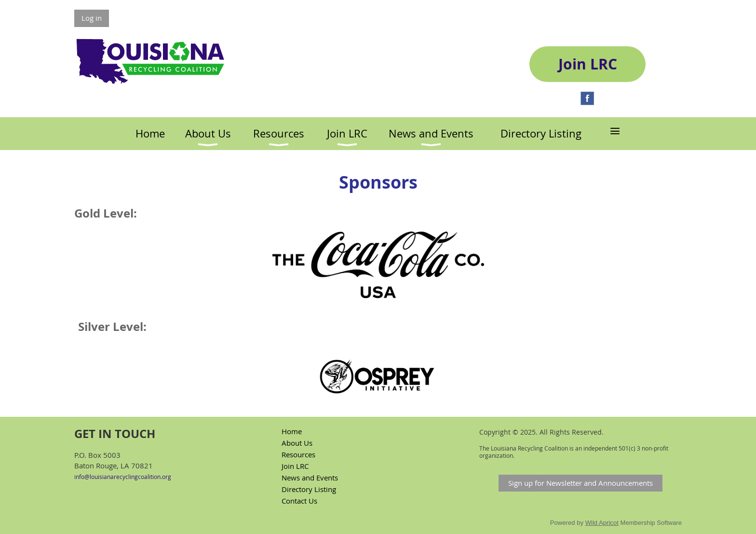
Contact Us (299, 501)
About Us (297, 443)
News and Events (310, 478)
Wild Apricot (602, 523)
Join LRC (295, 466)
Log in (92, 18)
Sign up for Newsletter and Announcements (580, 483)
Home (292, 431)
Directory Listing (309, 489)
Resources (298, 454)
